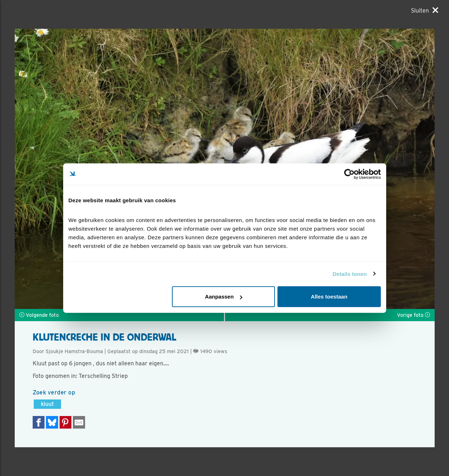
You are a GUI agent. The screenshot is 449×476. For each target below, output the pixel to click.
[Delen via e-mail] (79, 422)
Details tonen (350, 274)
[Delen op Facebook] (39, 422)
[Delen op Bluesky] (52, 422)
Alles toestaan (329, 297)
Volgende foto (39, 315)
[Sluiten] (425, 10)
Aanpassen (224, 297)
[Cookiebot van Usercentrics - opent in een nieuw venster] (349, 174)
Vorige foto (413, 315)
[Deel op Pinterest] (66, 422)
